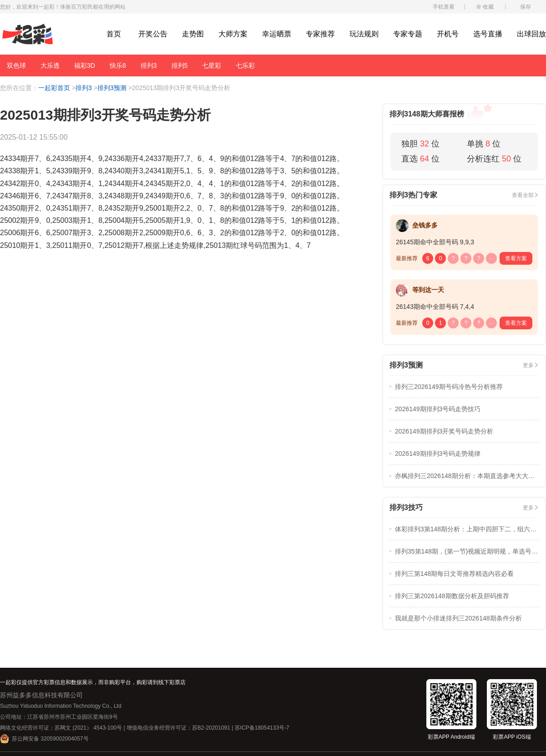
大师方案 (233, 34)
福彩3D (85, 66)
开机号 (448, 34)
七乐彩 (245, 66)
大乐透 (50, 66)
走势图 (193, 34)
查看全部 (523, 195)
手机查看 (444, 7)
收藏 (488, 7)
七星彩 (212, 66)
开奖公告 (153, 34)
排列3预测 (112, 88)
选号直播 (488, 34)
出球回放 (531, 34)
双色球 (16, 66)
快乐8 (118, 66)
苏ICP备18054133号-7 (262, 728)
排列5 (180, 66)
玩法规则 (364, 34)
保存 (526, 7)
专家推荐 (320, 34)
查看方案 (516, 258)
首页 (114, 34)
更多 (528, 365)
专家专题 (408, 34)
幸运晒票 (277, 34)
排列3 (149, 66)
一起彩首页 (54, 88)
